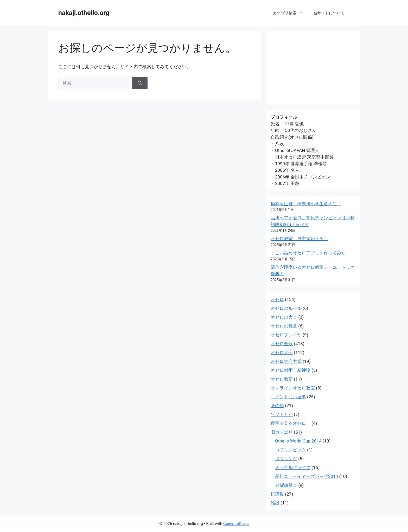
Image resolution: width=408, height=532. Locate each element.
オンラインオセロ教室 (293, 388)
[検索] (140, 83)
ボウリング (286, 459)
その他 (277, 406)
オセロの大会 (284, 317)
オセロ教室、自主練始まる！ (299, 239)
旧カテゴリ (282, 432)
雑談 (275, 503)
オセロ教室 (282, 379)
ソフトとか (282, 414)
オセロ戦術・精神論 (291, 370)
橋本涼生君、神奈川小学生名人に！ (306, 204)
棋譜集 (277, 494)
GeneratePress (236, 524)
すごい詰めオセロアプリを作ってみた (308, 253)
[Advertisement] (313, 68)
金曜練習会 (286, 485)
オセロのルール (286, 308)
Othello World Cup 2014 (298, 441)
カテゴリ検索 (291, 13)
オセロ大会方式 (286, 361)
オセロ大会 (282, 352)
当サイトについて (329, 13)
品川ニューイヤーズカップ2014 (307, 476)
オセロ (277, 299)
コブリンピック (291, 450)
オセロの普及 (284, 326)
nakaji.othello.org (84, 13)
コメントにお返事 (288, 397)
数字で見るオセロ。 (291, 423)
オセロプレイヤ (286, 335)
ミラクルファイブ (293, 467)
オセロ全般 (282, 344)
